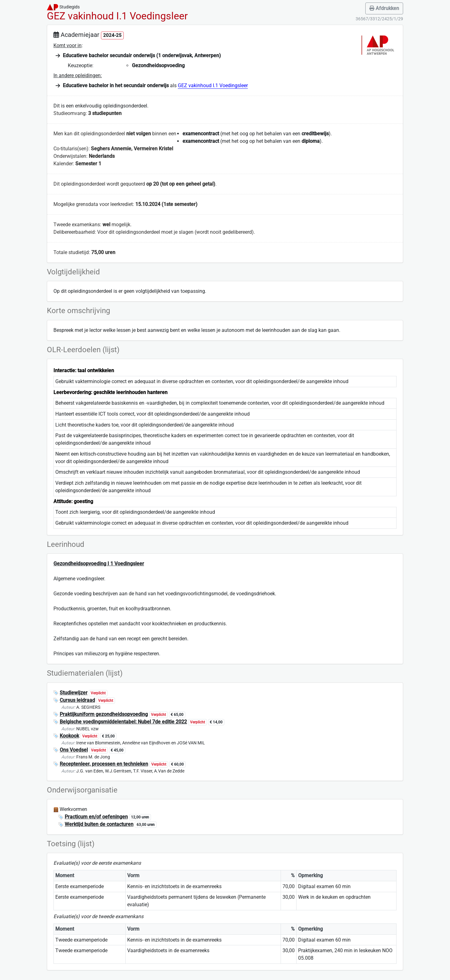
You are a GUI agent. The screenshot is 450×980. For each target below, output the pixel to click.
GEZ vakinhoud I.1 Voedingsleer (213, 85)
